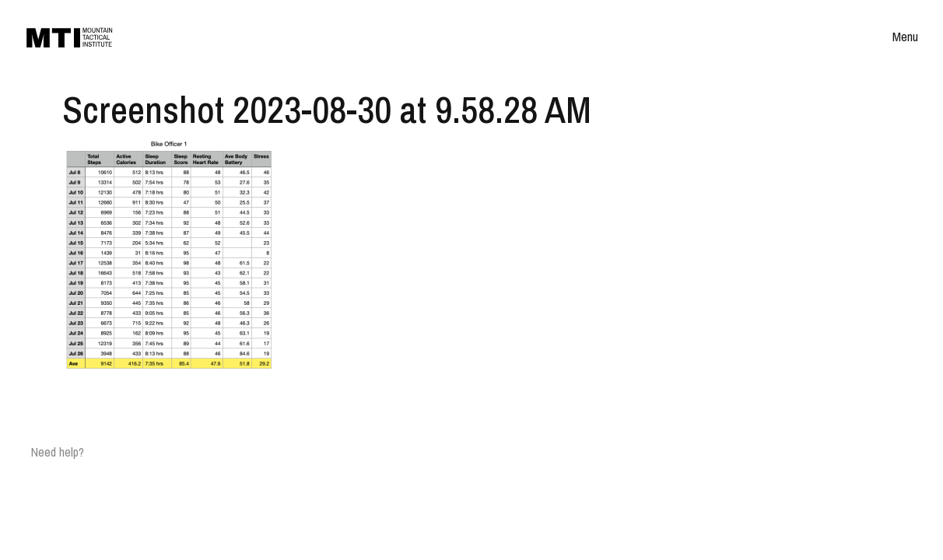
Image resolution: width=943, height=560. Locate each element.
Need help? (58, 452)
